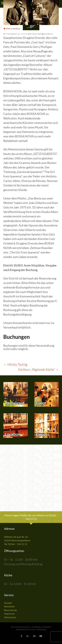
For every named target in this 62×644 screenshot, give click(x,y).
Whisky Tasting (15, 364)
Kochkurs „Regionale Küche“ (38, 369)
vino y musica (13, 28)
